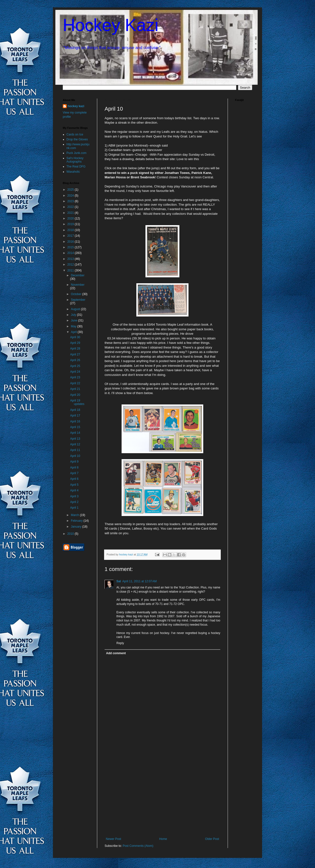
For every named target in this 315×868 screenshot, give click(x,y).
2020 (71, 218)
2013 (71, 259)
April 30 (75, 337)
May (74, 326)
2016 (71, 242)
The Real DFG (76, 167)
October (77, 294)
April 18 (75, 410)
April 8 (74, 467)
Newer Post (113, 839)
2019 (71, 224)
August (76, 309)
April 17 (75, 416)
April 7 (74, 473)
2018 (71, 230)
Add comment (116, 653)
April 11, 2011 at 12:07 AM (140, 581)
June (74, 320)
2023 (71, 201)
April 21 (75, 389)
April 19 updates (77, 402)
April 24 (75, 372)
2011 (71, 270)
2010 (71, 534)
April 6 (74, 479)
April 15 (75, 427)
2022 (71, 207)
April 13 (75, 439)
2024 (71, 196)
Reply (120, 643)
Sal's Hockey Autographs (75, 160)
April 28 (75, 349)
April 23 (75, 377)
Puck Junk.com (76, 153)
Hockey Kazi (111, 25)
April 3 (74, 496)
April (74, 332)
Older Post (212, 839)
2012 (71, 265)
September (78, 300)
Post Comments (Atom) (138, 846)
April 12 (75, 444)
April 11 (75, 450)
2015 (71, 247)
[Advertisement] (162, 800)
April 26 (75, 360)
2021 (71, 213)
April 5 (74, 485)
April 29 (75, 343)
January (77, 527)
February (77, 521)
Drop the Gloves (77, 139)
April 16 (75, 421)
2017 (71, 236)
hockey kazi (76, 106)
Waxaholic (73, 172)
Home (163, 839)
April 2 (74, 502)
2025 (71, 190)
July (74, 315)
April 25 (75, 366)
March (75, 515)
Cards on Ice (75, 134)
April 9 (74, 462)
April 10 (75, 456)
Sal (119, 581)
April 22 (75, 383)
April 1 (74, 508)
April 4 (74, 490)
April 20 (75, 395)
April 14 (75, 433)
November (78, 285)
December (78, 275)
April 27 (75, 354)
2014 (71, 253)
